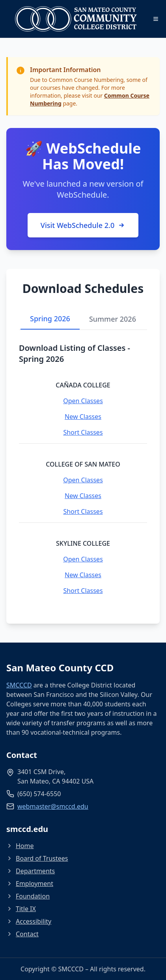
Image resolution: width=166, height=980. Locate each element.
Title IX (21, 909)
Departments (31, 871)
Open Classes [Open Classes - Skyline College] (83, 559)
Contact (22, 934)
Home (20, 846)
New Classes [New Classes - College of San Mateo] (83, 496)
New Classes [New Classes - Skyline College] (83, 575)
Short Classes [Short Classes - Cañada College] (83, 432)
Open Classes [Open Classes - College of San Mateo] (83, 480)
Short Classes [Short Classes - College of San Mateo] (83, 511)
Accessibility (29, 921)
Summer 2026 (113, 319)
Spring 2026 (50, 319)
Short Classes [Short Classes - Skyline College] (83, 591)
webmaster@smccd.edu (53, 806)
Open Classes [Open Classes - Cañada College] (83, 401)
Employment (30, 884)
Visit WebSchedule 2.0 (83, 225)
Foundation (28, 896)
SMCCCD (19, 685)
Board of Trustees (37, 858)
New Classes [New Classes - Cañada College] (83, 417)
